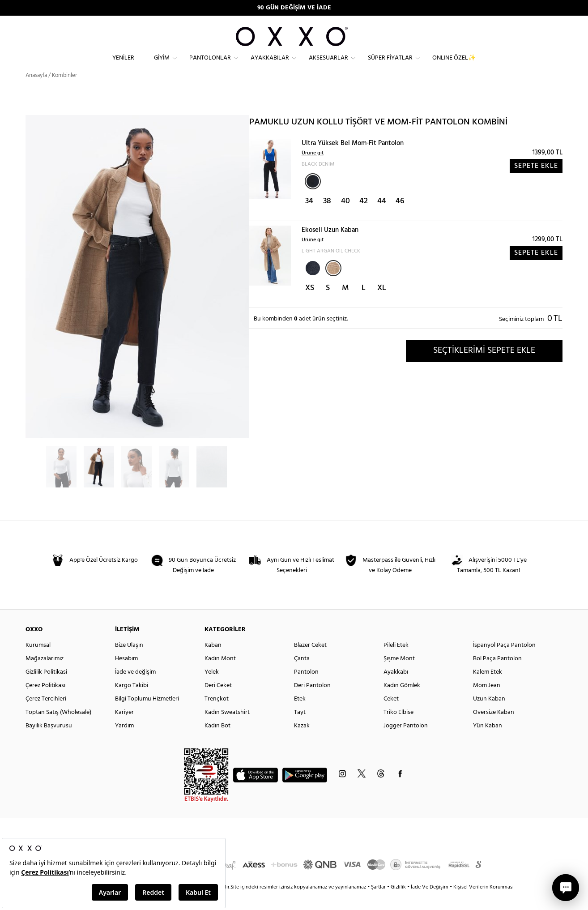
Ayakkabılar (270, 65)
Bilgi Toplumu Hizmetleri (147, 715)
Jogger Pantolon (406, 742)
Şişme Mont (399, 675)
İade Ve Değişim (430, 903)
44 (382, 217)
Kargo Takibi (132, 702)
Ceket (391, 715)
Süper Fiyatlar (390, 65)
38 (327, 217)
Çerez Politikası (45, 702)
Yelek (212, 688)
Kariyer (124, 728)
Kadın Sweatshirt (227, 728)
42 (364, 217)
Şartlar (379, 903)
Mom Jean (487, 702)
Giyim (162, 65)
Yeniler (123, 65)
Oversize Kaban (494, 728)
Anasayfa (36, 92)
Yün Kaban (488, 742)
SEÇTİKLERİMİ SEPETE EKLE (484, 367)
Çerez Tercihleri (46, 715)
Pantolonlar (210, 65)
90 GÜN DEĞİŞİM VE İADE (294, 8)
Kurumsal (38, 661)
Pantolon (306, 688)
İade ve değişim (135, 688)
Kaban (213, 661)
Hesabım (126, 675)
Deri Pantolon (312, 702)
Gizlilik (399, 903)
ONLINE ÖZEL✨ (454, 65)
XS (310, 304)
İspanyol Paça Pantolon (504, 661)
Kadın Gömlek (402, 702)
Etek (300, 715)
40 (345, 217)
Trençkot (217, 715)
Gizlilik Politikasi (46, 688)
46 (400, 217)
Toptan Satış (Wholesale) (58, 728)
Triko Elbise (398, 728)
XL (382, 304)
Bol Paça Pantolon (497, 675)
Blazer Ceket (310, 661)
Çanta (302, 675)
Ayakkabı (396, 688)
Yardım (124, 742)
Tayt (300, 728)
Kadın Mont (220, 675)
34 (309, 217)
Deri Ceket (218, 702)
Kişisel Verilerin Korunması (484, 903)
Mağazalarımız (45, 675)
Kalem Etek (488, 688)
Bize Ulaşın (129, 661)
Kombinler (64, 92)
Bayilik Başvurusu (49, 742)
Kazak (302, 742)
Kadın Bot (217, 742)
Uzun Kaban (489, 715)
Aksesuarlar (328, 65)
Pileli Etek (396, 661)
